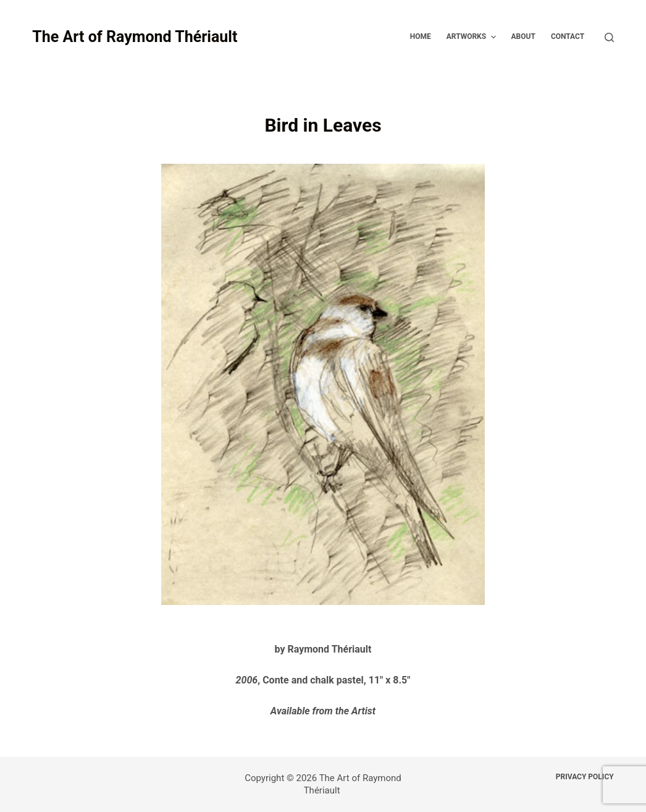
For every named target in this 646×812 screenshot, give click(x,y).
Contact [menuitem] (568, 36)
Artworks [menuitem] (473, 37)
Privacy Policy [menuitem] (585, 777)
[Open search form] (609, 37)
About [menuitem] (523, 36)
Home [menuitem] (421, 36)
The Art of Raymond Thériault (135, 37)
